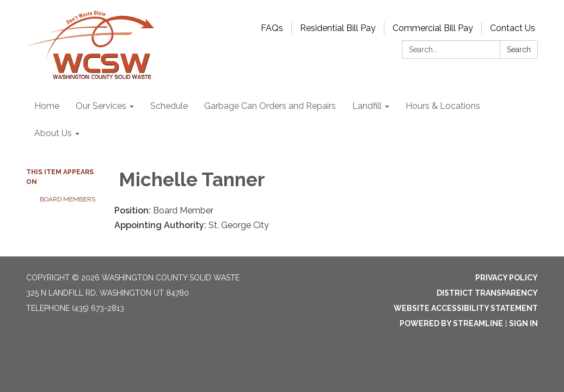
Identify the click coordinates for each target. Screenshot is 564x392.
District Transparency (487, 293)
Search (519, 50)
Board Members (68, 199)
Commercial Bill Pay (433, 28)
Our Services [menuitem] (101, 106)
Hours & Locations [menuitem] (443, 106)
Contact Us (513, 28)
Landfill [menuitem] (367, 106)
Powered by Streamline (451, 323)
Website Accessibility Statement (466, 308)
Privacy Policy (507, 278)
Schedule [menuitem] (169, 106)
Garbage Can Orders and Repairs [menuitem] (270, 106)
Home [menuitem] (47, 106)
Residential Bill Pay (338, 28)
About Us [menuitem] (53, 133)
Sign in (523, 323)
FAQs (272, 28)
